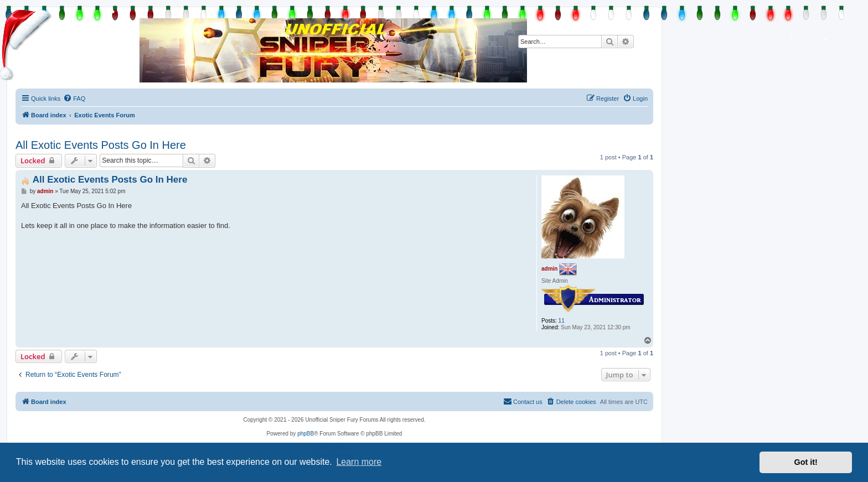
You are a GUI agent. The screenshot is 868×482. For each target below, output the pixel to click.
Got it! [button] (806, 462)
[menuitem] (74, 99)
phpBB (306, 434)
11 (562, 321)
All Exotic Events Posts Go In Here (101, 145)
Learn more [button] (359, 462)
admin (549, 268)
